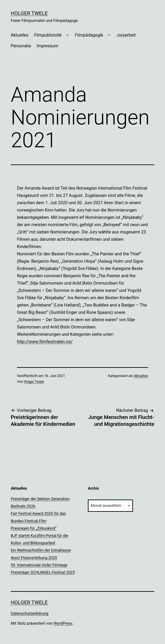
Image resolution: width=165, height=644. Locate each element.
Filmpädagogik (89, 35)
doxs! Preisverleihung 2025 (34, 558)
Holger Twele (29, 13)
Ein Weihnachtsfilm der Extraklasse (41, 550)
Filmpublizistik (48, 35)
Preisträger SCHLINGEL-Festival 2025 (43, 572)
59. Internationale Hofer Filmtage (39, 565)
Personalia (21, 46)
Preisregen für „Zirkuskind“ (34, 528)
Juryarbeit (126, 35)
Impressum (48, 46)
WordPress (63, 623)
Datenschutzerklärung (30, 613)
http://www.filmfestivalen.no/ (45, 342)
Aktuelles (20, 35)
